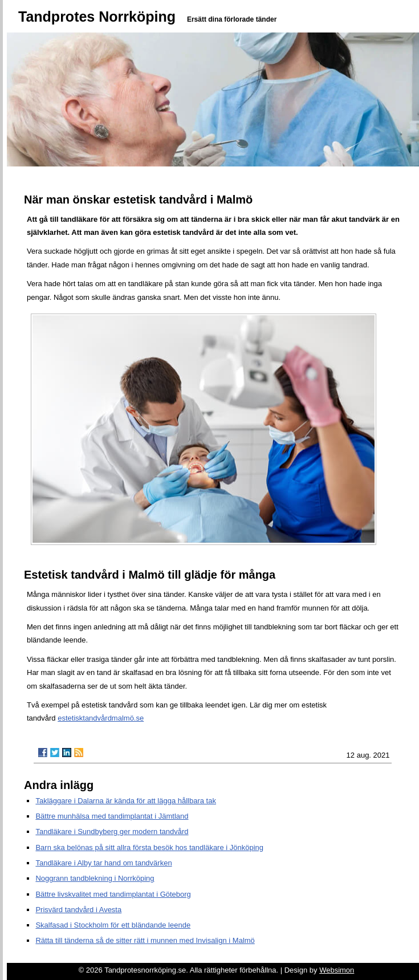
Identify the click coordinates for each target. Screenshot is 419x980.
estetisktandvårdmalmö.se (101, 718)
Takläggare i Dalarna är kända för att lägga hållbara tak (126, 801)
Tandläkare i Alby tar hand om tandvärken (103, 863)
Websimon (337, 970)
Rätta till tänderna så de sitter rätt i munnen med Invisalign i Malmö (145, 940)
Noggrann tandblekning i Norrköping (95, 878)
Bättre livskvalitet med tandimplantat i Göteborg (113, 894)
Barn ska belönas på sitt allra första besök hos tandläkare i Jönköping (149, 847)
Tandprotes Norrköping (97, 17)
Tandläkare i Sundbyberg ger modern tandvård (112, 831)
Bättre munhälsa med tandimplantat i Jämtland (112, 816)
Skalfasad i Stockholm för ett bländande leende (113, 925)
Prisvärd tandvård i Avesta (78, 910)
